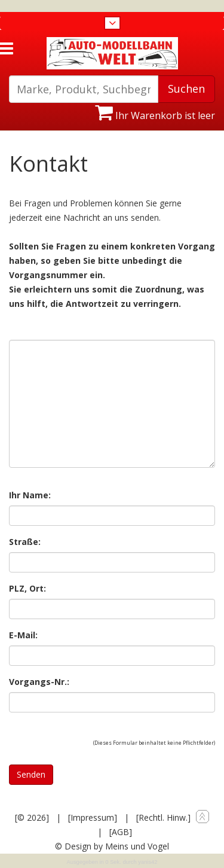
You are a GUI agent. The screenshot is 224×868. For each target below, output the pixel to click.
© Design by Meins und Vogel (112, 846)
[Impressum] (93, 817)
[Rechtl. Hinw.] (163, 817)
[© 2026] (32, 817)
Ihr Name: (30, 495)
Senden (31, 774)
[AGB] (121, 832)
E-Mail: (23, 635)
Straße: (25, 542)
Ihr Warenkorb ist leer (155, 115)
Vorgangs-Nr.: (39, 682)
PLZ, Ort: (27, 588)
